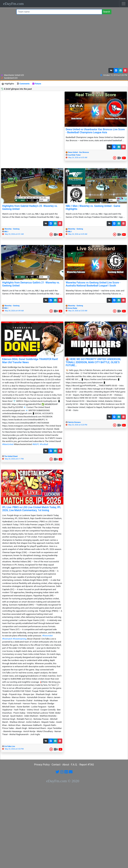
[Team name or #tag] (59, 12)
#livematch (7, 639)
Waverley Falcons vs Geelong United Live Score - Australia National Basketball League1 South (93, 284)
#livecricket (48, 636)
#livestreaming (20, 639)
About (66, 765)
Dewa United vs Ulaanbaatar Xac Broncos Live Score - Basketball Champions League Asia (95, 131)
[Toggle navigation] (124, 4)
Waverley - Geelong (12, 229)
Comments (23, 84)
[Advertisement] (63, 42)
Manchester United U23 (14, 75)
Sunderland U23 (11, 78)
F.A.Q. (74, 765)
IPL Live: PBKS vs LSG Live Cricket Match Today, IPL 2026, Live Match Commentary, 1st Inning (32, 509)
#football (44, 444)
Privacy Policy (42, 765)
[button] (111, 71)
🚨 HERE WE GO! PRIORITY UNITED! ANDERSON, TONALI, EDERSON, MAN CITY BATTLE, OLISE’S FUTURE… (93, 362)
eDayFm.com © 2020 (63, 781)
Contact (56, 765)
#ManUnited (8, 444)
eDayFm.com (13, 4)
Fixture (37, 84)
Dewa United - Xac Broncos (79, 152)
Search (107, 12)
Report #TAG (87, 765)
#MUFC (36, 444)
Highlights (8, 84)
